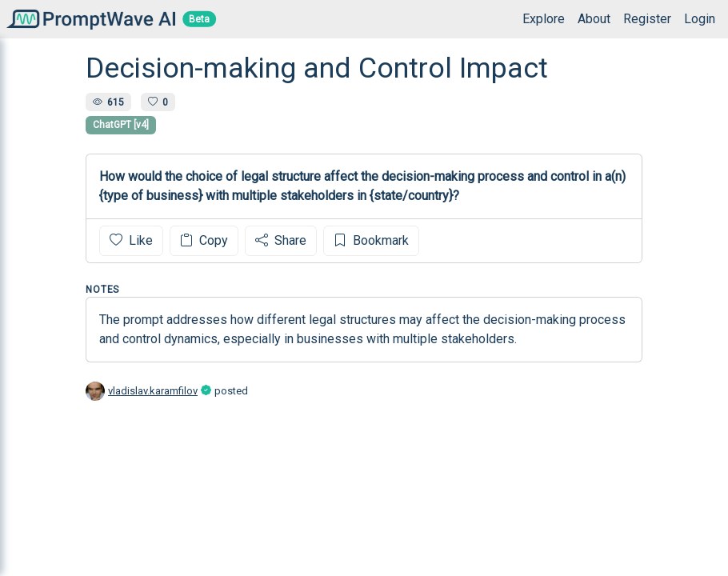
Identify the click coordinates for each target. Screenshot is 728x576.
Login (700, 19)
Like (131, 240)
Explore (544, 19)
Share (281, 240)
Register (647, 19)
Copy (204, 240)
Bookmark (371, 240)
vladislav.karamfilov (153, 391)
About (594, 19)
